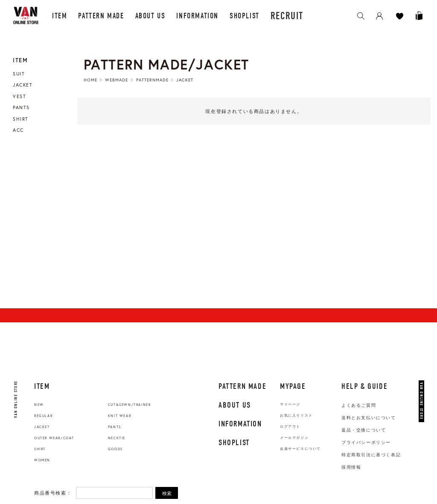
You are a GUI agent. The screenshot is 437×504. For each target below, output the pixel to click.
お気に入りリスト (296, 416)
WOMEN (42, 460)
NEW (39, 405)
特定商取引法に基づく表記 (371, 455)
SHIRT (40, 449)
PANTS (115, 427)
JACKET (42, 427)
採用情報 (351, 467)
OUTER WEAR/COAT (54, 438)
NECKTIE (117, 438)
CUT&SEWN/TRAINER (130, 405)
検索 (167, 493)
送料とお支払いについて (369, 418)
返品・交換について (364, 430)
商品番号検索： (53, 493)
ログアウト (290, 427)
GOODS (115, 449)
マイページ (290, 404)
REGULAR (43, 416)
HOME (90, 80)
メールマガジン (294, 438)
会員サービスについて (300, 449)
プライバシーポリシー (366, 442)
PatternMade (152, 80)
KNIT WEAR (119, 416)
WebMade (117, 80)
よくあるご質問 (359, 405)
